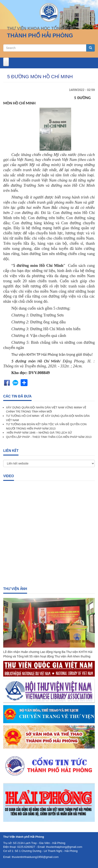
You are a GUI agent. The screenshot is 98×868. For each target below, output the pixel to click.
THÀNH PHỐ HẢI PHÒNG (40, 35)
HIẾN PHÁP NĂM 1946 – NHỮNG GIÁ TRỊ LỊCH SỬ (39, 433)
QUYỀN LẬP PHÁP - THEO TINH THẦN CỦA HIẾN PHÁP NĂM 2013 (49, 437)
